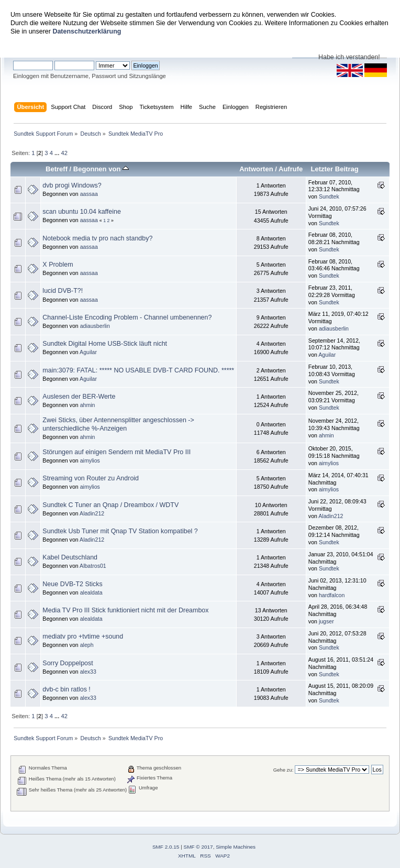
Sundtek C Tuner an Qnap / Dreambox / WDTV (110, 505)
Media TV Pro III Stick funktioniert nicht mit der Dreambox (125, 610)
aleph (87, 645)
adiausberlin (95, 326)
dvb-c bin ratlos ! (66, 689)
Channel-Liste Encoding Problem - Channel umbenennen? (127, 317)
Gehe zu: (284, 770)
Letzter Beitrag (334, 169)
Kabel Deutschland (70, 557)
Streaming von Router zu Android (91, 478)
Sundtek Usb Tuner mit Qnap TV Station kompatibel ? (120, 531)
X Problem (58, 265)
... (58, 153)
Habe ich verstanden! (349, 57)
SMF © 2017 (198, 847)
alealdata (91, 592)
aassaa (89, 194)
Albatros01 (93, 566)
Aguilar (88, 352)
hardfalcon (332, 595)
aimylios (90, 460)
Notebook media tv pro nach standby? (97, 238)
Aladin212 (92, 513)
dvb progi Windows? (72, 185)
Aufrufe (291, 169)
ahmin (88, 405)
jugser (326, 621)
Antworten (256, 169)
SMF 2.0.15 (166, 847)
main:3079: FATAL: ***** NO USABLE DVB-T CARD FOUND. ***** (138, 370)
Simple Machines (236, 847)
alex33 (88, 672)
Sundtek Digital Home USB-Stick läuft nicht (105, 344)
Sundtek (329, 196)
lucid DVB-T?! (63, 291)
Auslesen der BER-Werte (79, 397)
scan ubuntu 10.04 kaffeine (82, 212)
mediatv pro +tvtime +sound (83, 636)
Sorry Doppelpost (68, 663)
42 (64, 153)
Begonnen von (101, 169)
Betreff (57, 169)
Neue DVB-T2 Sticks (72, 584)
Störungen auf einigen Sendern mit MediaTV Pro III (116, 452)
